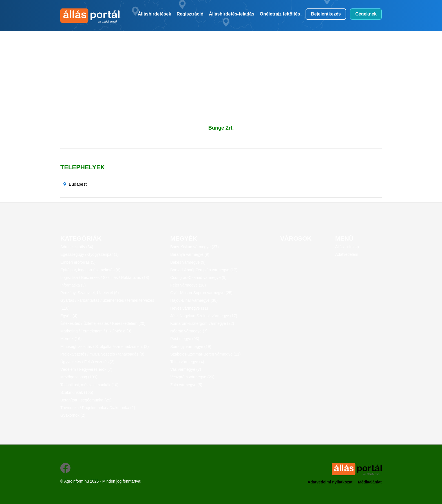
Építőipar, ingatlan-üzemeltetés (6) (90, 270)
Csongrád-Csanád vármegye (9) (198, 277)
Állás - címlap (347, 247)
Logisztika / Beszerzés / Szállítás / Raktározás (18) (105, 277)
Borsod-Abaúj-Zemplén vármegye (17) (204, 270)
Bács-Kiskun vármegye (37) (195, 247)
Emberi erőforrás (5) (78, 262)
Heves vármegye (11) (189, 308)
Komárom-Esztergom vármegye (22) (202, 323)
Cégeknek (366, 14)
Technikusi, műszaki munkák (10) (89, 385)
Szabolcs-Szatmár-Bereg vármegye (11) (205, 354)
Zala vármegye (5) (186, 385)
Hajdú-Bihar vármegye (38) (194, 300)
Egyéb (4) (69, 316)
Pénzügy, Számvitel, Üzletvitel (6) (89, 293)
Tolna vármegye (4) (187, 362)
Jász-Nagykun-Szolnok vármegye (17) (204, 316)
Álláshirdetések (154, 14)
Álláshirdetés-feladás (232, 14)
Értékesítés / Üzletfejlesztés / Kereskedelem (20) (103, 323)
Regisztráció (190, 14)
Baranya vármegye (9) (190, 254)
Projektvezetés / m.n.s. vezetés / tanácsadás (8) (102, 354)
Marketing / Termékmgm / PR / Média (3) (96, 331)
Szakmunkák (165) (77, 392)
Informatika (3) (73, 285)
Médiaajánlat (370, 482)
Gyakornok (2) (73, 415)
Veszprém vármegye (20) (192, 377)
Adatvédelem (347, 254)
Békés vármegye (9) (188, 262)
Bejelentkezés (326, 14)
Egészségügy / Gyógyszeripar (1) (89, 254)
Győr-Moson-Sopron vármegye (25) (201, 293)
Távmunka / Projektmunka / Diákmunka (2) (98, 408)
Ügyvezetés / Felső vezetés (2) (87, 362)
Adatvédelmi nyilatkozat (330, 482)
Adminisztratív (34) (77, 247)
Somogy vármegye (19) (191, 347)
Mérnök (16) (71, 339)
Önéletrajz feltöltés (280, 14)
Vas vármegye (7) (186, 369)
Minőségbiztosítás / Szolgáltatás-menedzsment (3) (105, 347)
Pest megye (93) (185, 339)
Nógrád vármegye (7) (189, 331)
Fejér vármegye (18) (188, 285)
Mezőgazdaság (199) (79, 377)
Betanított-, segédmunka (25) (86, 400)
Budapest (78, 184)
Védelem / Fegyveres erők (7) (86, 369)
